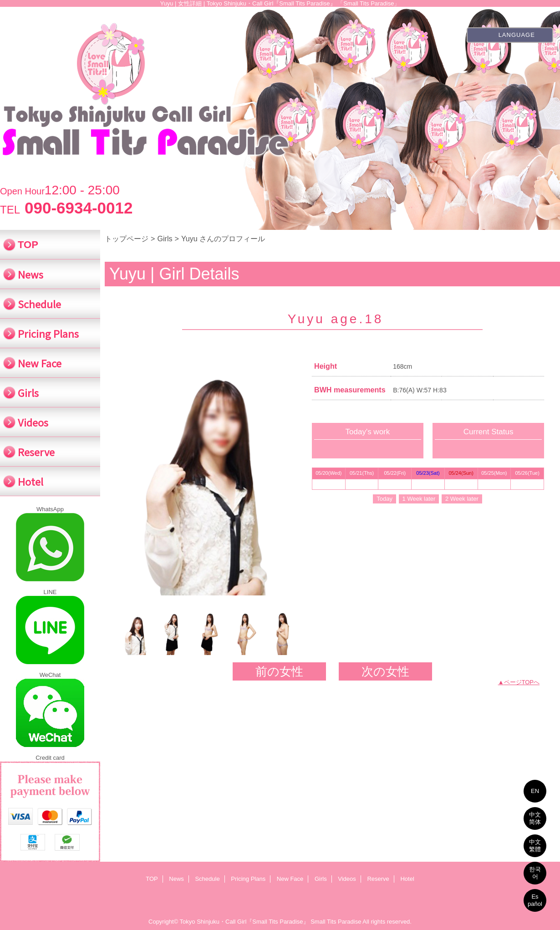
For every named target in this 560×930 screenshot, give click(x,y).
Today (384, 499)
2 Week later (462, 499)
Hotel (407, 879)
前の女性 (279, 671)
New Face (290, 879)
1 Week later (419, 499)
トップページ (127, 239)
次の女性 (385, 671)
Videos (347, 879)
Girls (165, 239)
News (176, 879)
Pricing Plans (248, 879)
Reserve (378, 879)
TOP (28, 245)
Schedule (207, 879)
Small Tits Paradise (336, 922)
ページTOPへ (522, 682)
